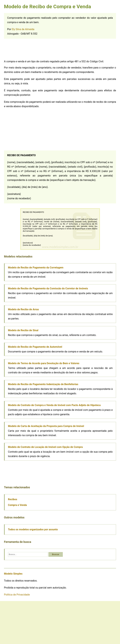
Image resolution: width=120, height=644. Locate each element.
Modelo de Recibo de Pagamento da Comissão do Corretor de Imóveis (48, 288)
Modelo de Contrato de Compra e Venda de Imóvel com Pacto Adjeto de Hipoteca (54, 405)
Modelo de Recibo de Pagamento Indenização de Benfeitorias (43, 384)
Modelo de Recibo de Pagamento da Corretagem (36, 268)
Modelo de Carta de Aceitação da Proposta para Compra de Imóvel (46, 426)
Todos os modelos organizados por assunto (33, 529)
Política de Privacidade (17, 595)
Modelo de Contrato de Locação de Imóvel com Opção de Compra (45, 447)
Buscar (56, 554)
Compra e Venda (17, 505)
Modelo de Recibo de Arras (23, 309)
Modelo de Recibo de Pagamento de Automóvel (35, 347)
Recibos (13, 499)
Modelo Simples (13, 574)
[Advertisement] (28, 50)
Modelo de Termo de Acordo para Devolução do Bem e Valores (44, 363)
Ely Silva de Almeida (23, 29)
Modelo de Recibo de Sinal (23, 330)
